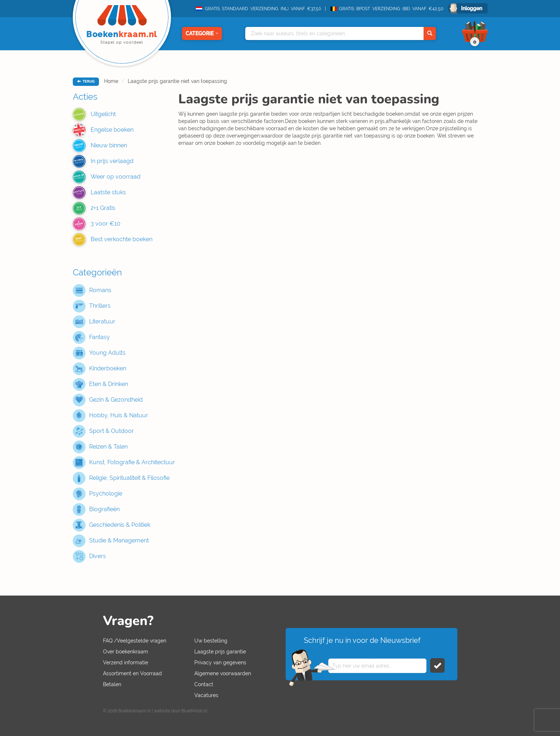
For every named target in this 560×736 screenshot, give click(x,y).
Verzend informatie (126, 663)
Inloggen (472, 8)
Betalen (112, 684)
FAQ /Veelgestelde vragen (135, 641)
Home (111, 81)
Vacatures (206, 695)
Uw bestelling (211, 641)
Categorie (202, 33)
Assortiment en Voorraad (132, 673)
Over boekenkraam (126, 652)
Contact (204, 684)
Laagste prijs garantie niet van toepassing (177, 81)
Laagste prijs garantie (220, 652)
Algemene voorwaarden (223, 673)
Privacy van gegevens (220, 663)
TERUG (86, 81)
